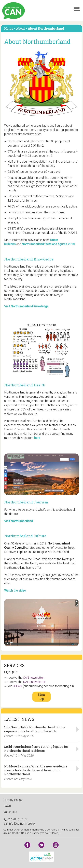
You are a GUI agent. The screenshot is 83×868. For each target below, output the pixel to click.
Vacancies (10, 812)
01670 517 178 (15, 819)
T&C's (7, 806)
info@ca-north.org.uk (19, 824)
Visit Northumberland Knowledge (26, 306)
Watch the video (15, 590)
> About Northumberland (45, 28)
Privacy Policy (13, 800)
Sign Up (41, 697)
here (37, 438)
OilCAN (17, 686)
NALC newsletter (34, 682)
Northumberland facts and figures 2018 (48, 244)
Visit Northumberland (18, 521)
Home (9, 28)
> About (20, 28)
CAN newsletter (33, 678)
